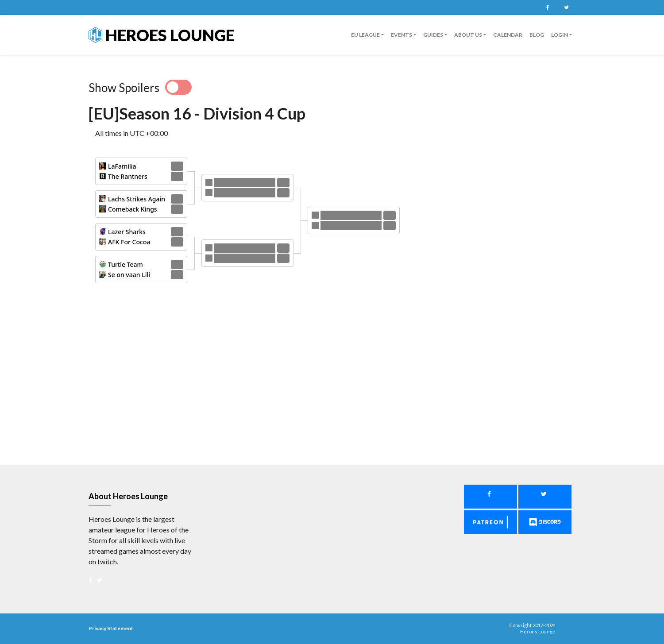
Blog (537, 35)
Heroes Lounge (162, 35)
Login (560, 35)
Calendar (508, 35)
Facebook (548, 8)
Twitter (566, 8)
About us (468, 35)
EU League (365, 35)
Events (401, 35)
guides (433, 35)
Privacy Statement (111, 628)
